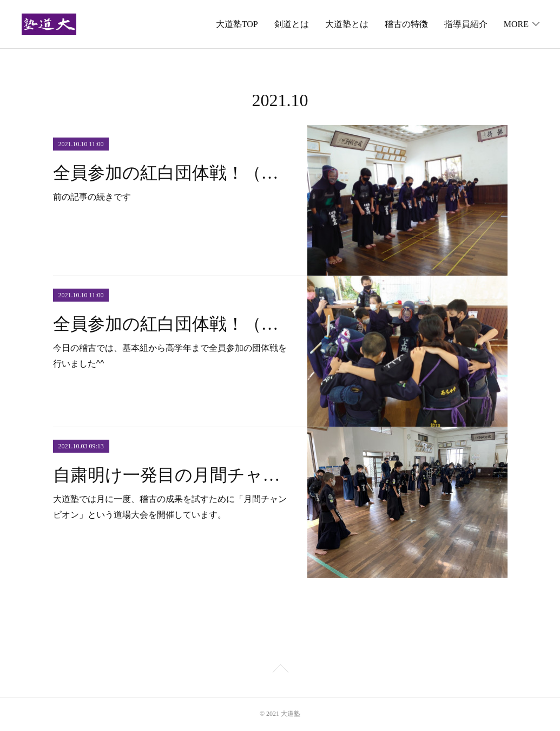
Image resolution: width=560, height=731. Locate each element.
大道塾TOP (237, 24)
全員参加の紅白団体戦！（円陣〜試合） (171, 324)
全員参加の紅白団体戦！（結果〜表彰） (171, 173)
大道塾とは (347, 24)
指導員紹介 (466, 24)
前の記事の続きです (92, 197)
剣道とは (292, 24)
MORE (516, 24)
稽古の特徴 (406, 24)
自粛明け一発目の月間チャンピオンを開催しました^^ (171, 475)
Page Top (280, 670)
